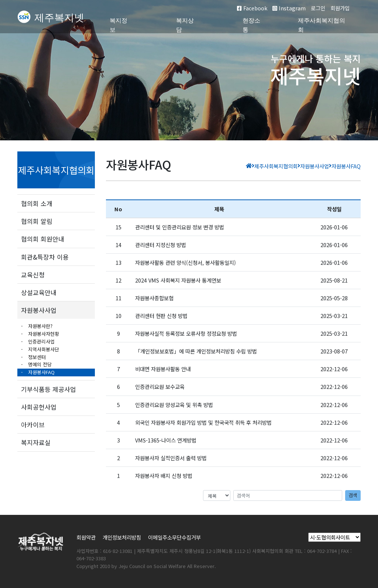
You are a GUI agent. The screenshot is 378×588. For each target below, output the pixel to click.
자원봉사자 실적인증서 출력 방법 (171, 458)
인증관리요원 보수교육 (160, 387)
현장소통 (251, 25)
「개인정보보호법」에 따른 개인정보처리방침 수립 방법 (196, 351)
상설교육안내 (39, 292)
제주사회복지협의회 (322, 25)
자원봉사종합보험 (154, 298)
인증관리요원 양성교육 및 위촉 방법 (174, 405)
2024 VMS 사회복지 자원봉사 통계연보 (178, 280)
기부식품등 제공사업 (49, 389)
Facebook (252, 8)
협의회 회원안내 (43, 239)
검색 (353, 495)
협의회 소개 (37, 203)
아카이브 (33, 425)
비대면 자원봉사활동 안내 (163, 369)
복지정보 (118, 25)
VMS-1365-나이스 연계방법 (166, 440)
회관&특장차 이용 (45, 257)
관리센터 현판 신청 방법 (161, 316)
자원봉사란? (39, 326)
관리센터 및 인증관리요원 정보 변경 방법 (180, 227)
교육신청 (33, 275)
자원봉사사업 (39, 310)
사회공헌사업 (39, 407)
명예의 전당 (39, 364)
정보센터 (36, 357)
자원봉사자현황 (43, 334)
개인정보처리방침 (122, 537)
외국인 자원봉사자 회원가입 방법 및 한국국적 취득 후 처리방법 (203, 422)
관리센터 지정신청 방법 (161, 245)
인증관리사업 (41, 341)
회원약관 (86, 537)
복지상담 (185, 25)
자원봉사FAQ (41, 372)
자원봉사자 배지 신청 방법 (164, 476)
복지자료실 (36, 442)
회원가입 (340, 8)
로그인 (318, 8)
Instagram (289, 8)
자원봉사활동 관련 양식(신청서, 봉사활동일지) (185, 262)
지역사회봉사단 (43, 349)
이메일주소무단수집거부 (174, 537)
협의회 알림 (37, 221)
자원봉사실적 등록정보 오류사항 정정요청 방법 (186, 333)
